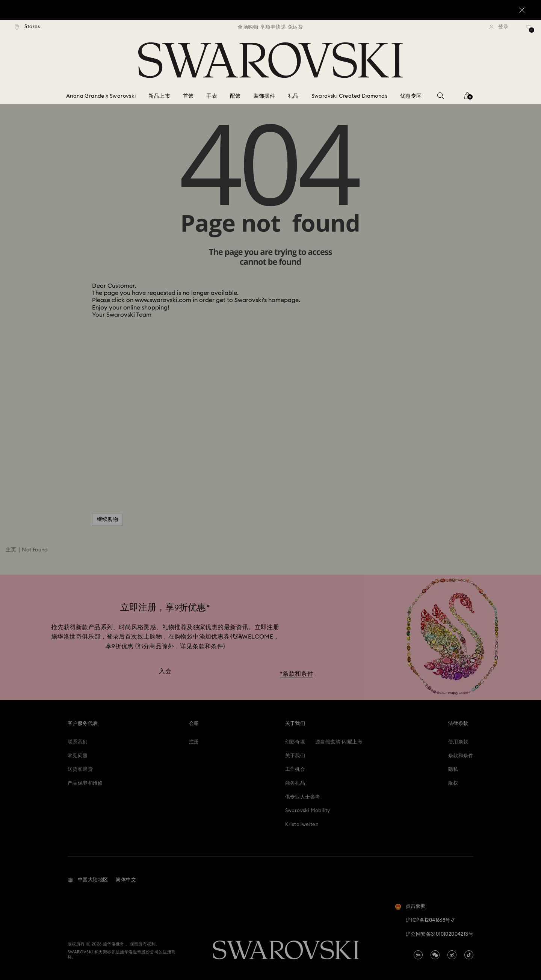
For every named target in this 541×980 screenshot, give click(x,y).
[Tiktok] (469, 955)
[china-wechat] (435, 955)
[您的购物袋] (467, 98)
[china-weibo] (452, 955)
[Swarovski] (270, 60)
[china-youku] (418, 955)
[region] (270, 27)
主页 (11, 550)
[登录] (499, 27)
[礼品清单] (529, 30)
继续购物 (107, 519)
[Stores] (28, 27)
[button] (88, 880)
